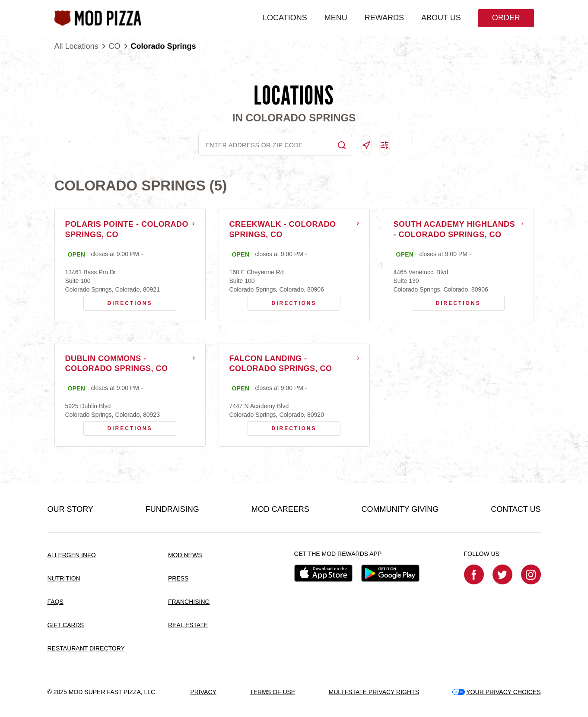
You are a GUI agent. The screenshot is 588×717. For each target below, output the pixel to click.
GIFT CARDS (66, 625)
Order (506, 18)
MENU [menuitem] (335, 18)
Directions (118, 301)
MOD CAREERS (280, 510)
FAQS (56, 602)
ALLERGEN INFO (72, 555)
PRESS (178, 579)
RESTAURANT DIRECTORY (86, 648)
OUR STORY (70, 510)
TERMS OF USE (272, 692)
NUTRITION (64, 579)
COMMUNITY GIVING (400, 510)
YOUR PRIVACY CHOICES (496, 692)
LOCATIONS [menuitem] (285, 18)
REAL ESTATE (188, 625)
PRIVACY (203, 692)
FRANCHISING (189, 602)
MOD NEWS (185, 555)
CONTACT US (516, 510)
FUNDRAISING (172, 510)
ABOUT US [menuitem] (441, 18)
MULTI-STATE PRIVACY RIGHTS (374, 692)
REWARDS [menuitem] (384, 18)
